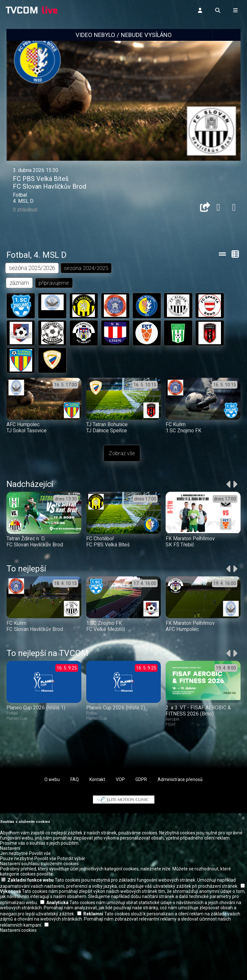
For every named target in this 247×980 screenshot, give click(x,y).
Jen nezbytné (14, 856)
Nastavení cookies (18, 932)
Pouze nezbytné (17, 861)
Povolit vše (40, 856)
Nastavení (10, 850)
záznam (19, 283)
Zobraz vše (122, 455)
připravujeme (54, 283)
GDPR (141, 782)
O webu (52, 782)
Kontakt (97, 782)
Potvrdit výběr (71, 861)
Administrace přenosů (180, 782)
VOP (120, 782)
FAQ (75, 782)
